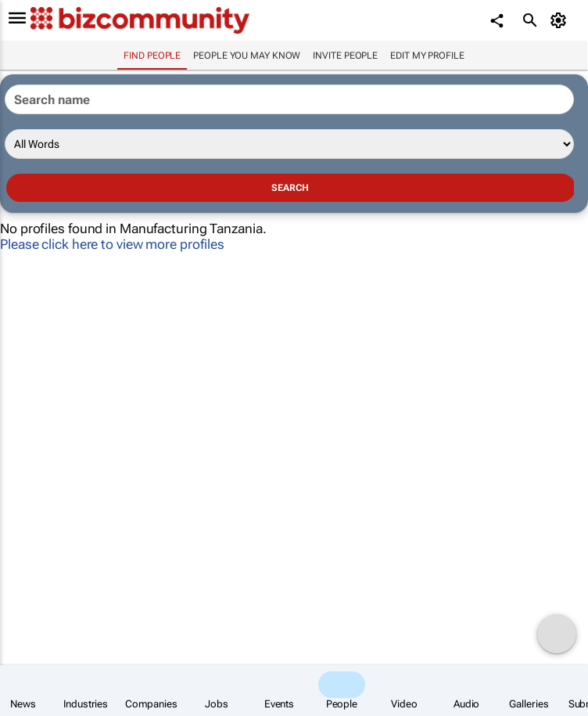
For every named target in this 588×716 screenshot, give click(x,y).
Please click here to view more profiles (112, 244)
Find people (152, 56)
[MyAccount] (561, 20)
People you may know (247, 56)
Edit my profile (427, 56)
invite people (345, 56)
